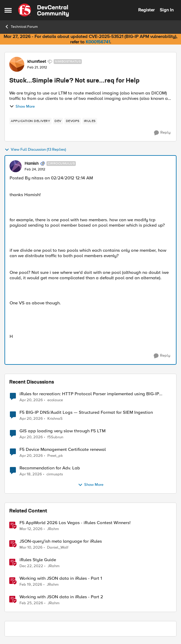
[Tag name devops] (73, 121)
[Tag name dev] (58, 121)
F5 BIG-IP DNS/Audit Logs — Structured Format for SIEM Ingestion (86, 412)
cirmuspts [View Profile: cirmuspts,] (55, 474)
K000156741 (98, 42)
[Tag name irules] (90, 121)
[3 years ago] (31, 566)
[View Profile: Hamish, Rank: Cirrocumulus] (16, 166)
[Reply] (162, 133)
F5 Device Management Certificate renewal (63, 450)
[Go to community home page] (43, 10)
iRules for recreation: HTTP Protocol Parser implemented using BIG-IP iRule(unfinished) (89, 394)
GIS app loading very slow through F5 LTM (62, 431)
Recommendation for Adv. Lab (50, 468)
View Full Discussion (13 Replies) (35, 150)
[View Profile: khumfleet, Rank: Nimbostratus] (17, 64)
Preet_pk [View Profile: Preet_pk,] (55, 456)
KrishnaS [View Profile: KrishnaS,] (55, 419)
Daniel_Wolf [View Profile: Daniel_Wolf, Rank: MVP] (58, 548)
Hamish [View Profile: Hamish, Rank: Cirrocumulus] (32, 164)
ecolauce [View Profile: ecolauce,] (55, 400)
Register (146, 10)
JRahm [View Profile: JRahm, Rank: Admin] (53, 529)
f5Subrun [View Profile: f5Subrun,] (55, 437)
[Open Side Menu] (8, 10)
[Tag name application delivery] (30, 121)
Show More (22, 106)
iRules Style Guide (38, 560)
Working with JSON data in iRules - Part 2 (61, 597)
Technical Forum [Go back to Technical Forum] (21, 27)
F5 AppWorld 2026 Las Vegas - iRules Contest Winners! (75, 523)
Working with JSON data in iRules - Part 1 (61, 578)
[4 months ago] (31, 529)
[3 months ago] (31, 400)
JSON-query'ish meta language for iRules (61, 541)
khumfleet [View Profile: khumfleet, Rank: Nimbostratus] (37, 62)
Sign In (167, 10)
